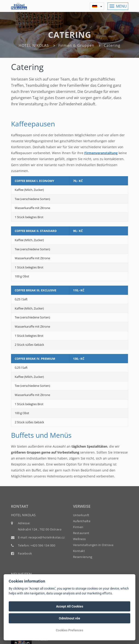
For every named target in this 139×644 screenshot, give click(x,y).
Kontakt (79, 551)
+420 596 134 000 (43, 545)
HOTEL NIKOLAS (34, 45)
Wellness (79, 539)
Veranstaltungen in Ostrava (93, 545)
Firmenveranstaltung (101, 153)
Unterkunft (81, 515)
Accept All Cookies (70, 606)
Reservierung (83, 557)
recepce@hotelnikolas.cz (47, 537)
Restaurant (81, 533)
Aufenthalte (82, 521)
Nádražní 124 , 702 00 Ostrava (40, 529)
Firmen (78, 527)
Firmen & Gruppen (76, 45)
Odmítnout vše (69, 618)
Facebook (25, 553)
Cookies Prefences (69, 630)
